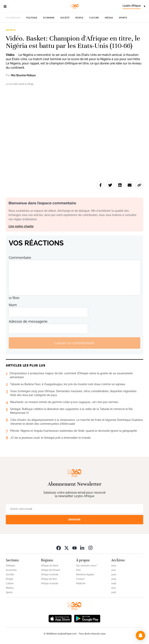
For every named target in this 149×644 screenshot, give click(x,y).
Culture (94, 18)
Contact (80, 579)
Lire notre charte (21, 226)
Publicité (81, 583)
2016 (114, 592)
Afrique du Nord (50, 566)
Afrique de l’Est (49, 579)
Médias (109, 18)
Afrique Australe (50, 583)
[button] (140, 635)
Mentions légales (85, 575)
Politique (32, 18)
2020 (114, 575)
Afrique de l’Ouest (50, 570)
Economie (49, 18)
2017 (113, 588)
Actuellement (13, 18)
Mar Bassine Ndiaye (23, 75)
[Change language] (134, 6)
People (79, 18)
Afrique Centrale (50, 575)
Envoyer (74, 520)
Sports (123, 18)
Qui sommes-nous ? (87, 566)
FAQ (78, 570)
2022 (114, 566)
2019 (114, 579)
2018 (114, 583)
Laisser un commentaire (74, 343)
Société (65, 18)
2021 (113, 570)
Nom (13, 305)
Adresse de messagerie (28, 321)
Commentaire (20, 258)
